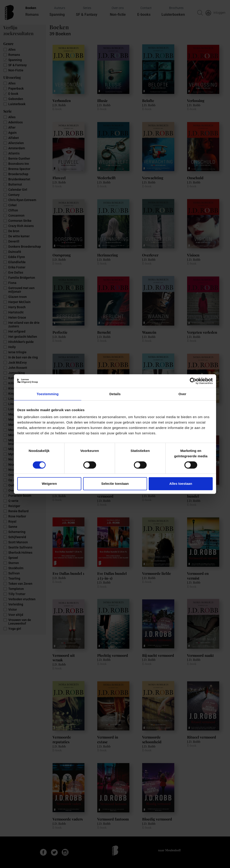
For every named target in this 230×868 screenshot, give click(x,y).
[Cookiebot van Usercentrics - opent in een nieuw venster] (193, 381)
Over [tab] (182, 394)
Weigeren (49, 484)
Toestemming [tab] (48, 394)
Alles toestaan (181, 484)
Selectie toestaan (115, 484)
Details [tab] (115, 394)
